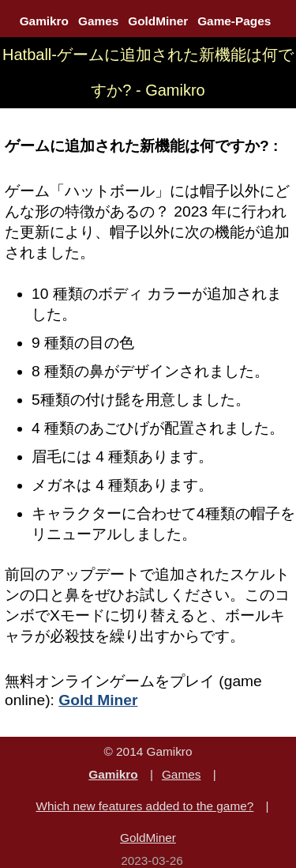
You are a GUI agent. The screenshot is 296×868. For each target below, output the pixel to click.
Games (98, 21)
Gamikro (44, 21)
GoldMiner (158, 21)
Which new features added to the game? (144, 806)
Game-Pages (234, 21)
